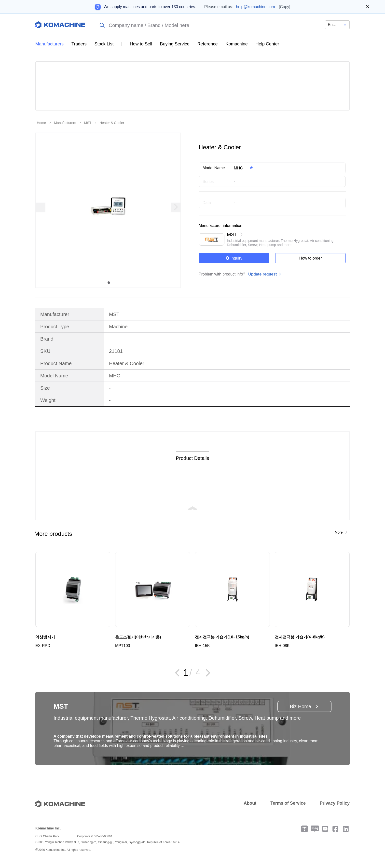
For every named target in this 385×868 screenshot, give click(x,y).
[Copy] (285, 7)
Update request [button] (262, 274)
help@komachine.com (255, 7)
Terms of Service (288, 803)
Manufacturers (49, 44)
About (250, 803)
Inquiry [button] (234, 258)
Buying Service (175, 44)
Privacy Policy (335, 803)
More (339, 532)
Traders (79, 44)
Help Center (267, 44)
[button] (282, 168)
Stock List (104, 44)
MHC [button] (238, 168)
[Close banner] (368, 7)
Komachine (237, 44)
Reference (208, 44)
